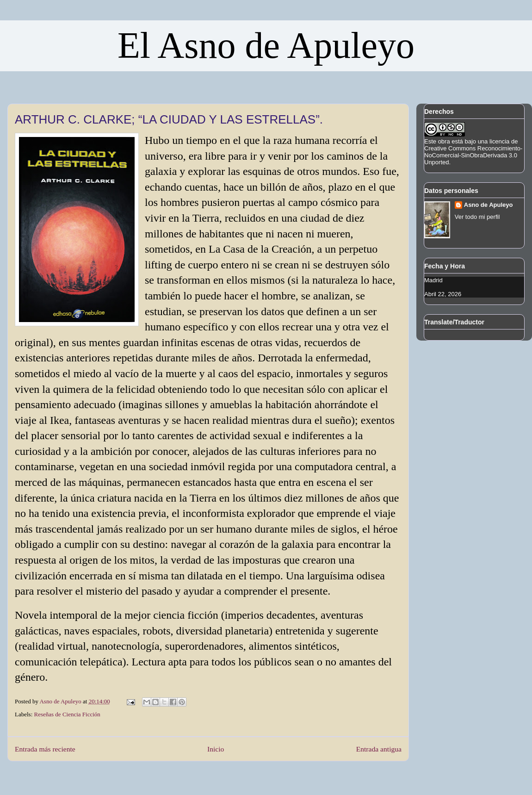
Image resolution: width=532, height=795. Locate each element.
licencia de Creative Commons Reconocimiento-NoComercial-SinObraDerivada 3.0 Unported (473, 152)
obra (444, 141)
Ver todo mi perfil (477, 217)
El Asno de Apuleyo (266, 45)
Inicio (216, 749)
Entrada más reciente (45, 749)
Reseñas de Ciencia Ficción (67, 714)
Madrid (433, 280)
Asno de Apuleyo (489, 205)
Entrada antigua (379, 749)
